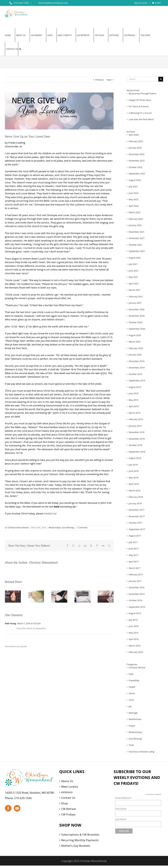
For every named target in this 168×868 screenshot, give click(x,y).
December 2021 (136, 232)
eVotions (67, 792)
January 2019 (135, 426)
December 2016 (136, 587)
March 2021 (135, 290)
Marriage (133, 713)
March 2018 (135, 490)
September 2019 (137, 380)
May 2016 (133, 633)
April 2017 (134, 562)
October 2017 (135, 523)
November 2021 (137, 238)
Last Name (121, 819)
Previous (99, 80)
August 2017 (135, 536)
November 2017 (137, 516)
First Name (121, 809)
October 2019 (135, 374)
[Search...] (142, 79)
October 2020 (135, 322)
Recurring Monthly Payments (80, 840)
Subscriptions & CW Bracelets (80, 835)
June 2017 (134, 549)
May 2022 (133, 199)
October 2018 (135, 445)
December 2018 (136, 432)
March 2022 (135, 212)
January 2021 (135, 303)
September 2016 (137, 607)
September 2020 (137, 329)
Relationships (55, 528)
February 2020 (136, 348)
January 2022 (135, 225)
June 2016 (134, 626)
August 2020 (135, 335)
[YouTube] (17, 808)
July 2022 (133, 186)
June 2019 (134, 393)
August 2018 (135, 458)
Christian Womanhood (18, 528)
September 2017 (137, 529)
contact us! (50, 513)
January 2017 (135, 581)
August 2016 (135, 613)
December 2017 (136, 510)
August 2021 (135, 258)
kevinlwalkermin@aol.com (53, 3)
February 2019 (136, 419)
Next (109, 80)
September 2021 (137, 251)
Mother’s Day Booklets (76, 846)
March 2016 (135, 646)
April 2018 (134, 484)
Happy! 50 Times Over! (140, 100)
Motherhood (135, 719)
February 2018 (136, 497)
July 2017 (133, 542)
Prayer (132, 726)
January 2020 (135, 355)
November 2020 (137, 316)
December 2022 (136, 154)
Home (132, 693)
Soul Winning (68, 528)
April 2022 (134, 206)
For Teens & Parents (139, 106)
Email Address (124, 798)
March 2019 (135, 413)
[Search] (161, 79)
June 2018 (134, 471)
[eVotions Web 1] (59, 111)
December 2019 (136, 361)
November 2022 (137, 161)
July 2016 (133, 620)
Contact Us (68, 798)
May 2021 (133, 277)
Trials (131, 745)
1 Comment (82, 528)
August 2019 (135, 387)
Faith (131, 674)
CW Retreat (68, 809)
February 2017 (136, 574)
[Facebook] (8, 808)
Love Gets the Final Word (141, 119)
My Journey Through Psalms (142, 93)
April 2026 (134, 135)
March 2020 (135, 342)
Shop (64, 803)
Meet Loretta (70, 787)
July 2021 (133, 264)
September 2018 (137, 452)
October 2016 (135, 600)
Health (132, 687)
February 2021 (136, 296)
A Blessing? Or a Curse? (140, 113)
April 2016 (134, 639)
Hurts (131, 700)
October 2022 (135, 167)
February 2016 (136, 652)
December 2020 (136, 309)
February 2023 (136, 141)
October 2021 (135, 245)
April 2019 (134, 406)
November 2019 (137, 368)
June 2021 (134, 271)
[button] (20, 49)
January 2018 (135, 503)
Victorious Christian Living (141, 752)
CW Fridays (68, 814)
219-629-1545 (23, 798)
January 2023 (135, 148)
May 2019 (133, 400)
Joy (130, 706)
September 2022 (137, 174)
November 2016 (137, 594)
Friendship (134, 680)
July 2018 (133, 465)
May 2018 (133, 478)
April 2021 (134, 284)
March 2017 (135, 568)
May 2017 (133, 555)
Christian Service (137, 667)
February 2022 (136, 219)
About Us (67, 781)
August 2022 (135, 180)
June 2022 (134, 193)
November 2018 (137, 439)
